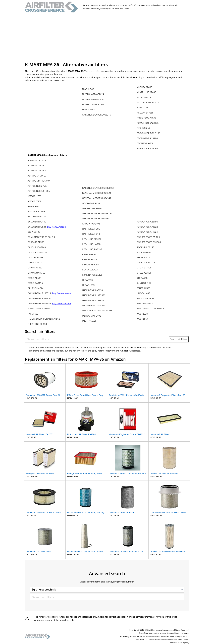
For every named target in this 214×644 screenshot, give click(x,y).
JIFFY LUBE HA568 (91, 244)
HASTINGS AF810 (91, 234)
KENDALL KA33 (90, 270)
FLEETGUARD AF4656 (93, 99)
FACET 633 (33, 314)
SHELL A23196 (144, 273)
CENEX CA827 (35, 263)
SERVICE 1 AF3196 (146, 263)
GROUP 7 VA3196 (91, 224)
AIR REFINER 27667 (38, 186)
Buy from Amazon (57, 227)
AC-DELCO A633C (36, 165)
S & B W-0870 (144, 252)
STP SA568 (142, 278)
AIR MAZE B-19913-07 (39, 181)
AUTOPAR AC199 (36, 211)
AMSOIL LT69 (34, 196)
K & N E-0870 (89, 254)
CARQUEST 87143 (37, 247)
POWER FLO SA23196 (148, 123)
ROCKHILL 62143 (145, 247)
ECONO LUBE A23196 (39, 309)
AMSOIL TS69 (35, 201)
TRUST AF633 (143, 288)
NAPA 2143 (142, 107)
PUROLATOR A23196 (147, 222)
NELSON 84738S (145, 113)
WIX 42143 (142, 319)
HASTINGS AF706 (91, 229)
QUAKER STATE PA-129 (148, 237)
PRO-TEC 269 (143, 128)
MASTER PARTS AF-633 (94, 306)
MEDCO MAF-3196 (92, 316)
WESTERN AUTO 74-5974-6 (150, 309)
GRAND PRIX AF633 (92, 208)
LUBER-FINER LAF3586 (94, 295)
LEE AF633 (87, 280)
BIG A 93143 (34, 232)
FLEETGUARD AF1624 (93, 94)
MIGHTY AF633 (144, 87)
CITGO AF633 (34, 278)
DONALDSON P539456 (39, 298)
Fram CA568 (88, 109)
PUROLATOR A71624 (147, 227)
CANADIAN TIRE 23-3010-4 (41, 237)
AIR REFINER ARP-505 (39, 191)
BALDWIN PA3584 (37, 227)
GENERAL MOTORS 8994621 (97, 193)
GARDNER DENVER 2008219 (97, 115)
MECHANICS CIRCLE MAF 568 (97, 311)
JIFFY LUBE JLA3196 (92, 249)
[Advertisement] (107, 37)
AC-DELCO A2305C (37, 160)
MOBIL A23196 (144, 97)
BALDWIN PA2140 (37, 222)
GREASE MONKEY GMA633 (96, 218)
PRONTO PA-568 (145, 143)
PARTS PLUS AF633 (146, 118)
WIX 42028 (142, 314)
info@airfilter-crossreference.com (175, 639)
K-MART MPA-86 (90, 265)
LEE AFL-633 (88, 285)
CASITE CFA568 (35, 257)
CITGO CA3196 (35, 283)
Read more (124, 8)
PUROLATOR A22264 (147, 148)
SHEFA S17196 (144, 268)
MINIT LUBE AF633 (146, 92)
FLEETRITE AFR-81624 (93, 104)
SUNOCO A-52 (144, 283)
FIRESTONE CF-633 (37, 324)
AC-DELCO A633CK (37, 170)
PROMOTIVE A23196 (147, 138)
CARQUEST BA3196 (37, 252)
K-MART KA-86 (89, 259)
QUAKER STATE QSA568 (149, 242)
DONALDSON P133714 (40, 293)
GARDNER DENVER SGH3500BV (98, 188)
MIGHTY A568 (89, 321)
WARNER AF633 (145, 304)
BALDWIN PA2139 (37, 216)
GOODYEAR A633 (91, 203)
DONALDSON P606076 (40, 304)
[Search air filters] (97, 339)
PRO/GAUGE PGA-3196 (148, 133)
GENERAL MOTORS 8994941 (97, 198)
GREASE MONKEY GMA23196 (97, 213)
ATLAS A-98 (33, 206)
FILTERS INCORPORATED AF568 (44, 319)
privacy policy (183, 642)
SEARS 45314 (143, 257)
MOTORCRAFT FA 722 (148, 102)
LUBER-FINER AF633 (92, 290)
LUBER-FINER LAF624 (93, 300)
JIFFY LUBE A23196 (92, 239)
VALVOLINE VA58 (145, 298)
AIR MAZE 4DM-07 (37, 176)
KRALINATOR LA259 (92, 275)
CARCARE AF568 (36, 242)
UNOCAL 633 (143, 293)
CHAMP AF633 (35, 268)
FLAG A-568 (88, 89)
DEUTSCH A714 (36, 288)
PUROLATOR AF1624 (147, 232)
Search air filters (179, 339)
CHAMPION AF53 (36, 273)
